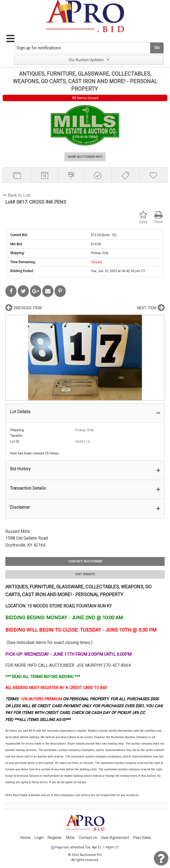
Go (157, 48)
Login (39, 838)
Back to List (16, 195)
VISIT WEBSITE (85, 574)
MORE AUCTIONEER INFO (85, 157)
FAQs (70, 838)
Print (159, 217)
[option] (85, 358)
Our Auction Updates (89, 60)
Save (143, 217)
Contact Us (88, 838)
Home (25, 838)
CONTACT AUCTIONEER (85, 561)
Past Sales (142, 838)
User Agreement (115, 838)
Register (55, 838)
